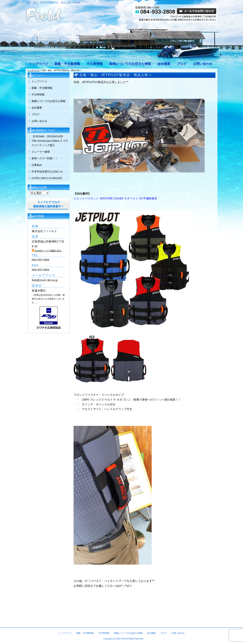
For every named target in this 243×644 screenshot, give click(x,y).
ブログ (182, 64)
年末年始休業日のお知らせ (47, 172)
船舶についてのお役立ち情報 (130, 64)
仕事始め (37, 165)
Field (123, 639)
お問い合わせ (203, 64)
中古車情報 (95, 64)
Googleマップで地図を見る (48, 251)
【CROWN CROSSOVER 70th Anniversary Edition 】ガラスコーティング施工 (50, 141)
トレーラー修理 (41, 152)
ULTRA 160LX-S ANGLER (47, 178)
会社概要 (164, 64)
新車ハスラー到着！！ (45, 158)
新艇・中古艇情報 (67, 64)
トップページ (38, 64)
